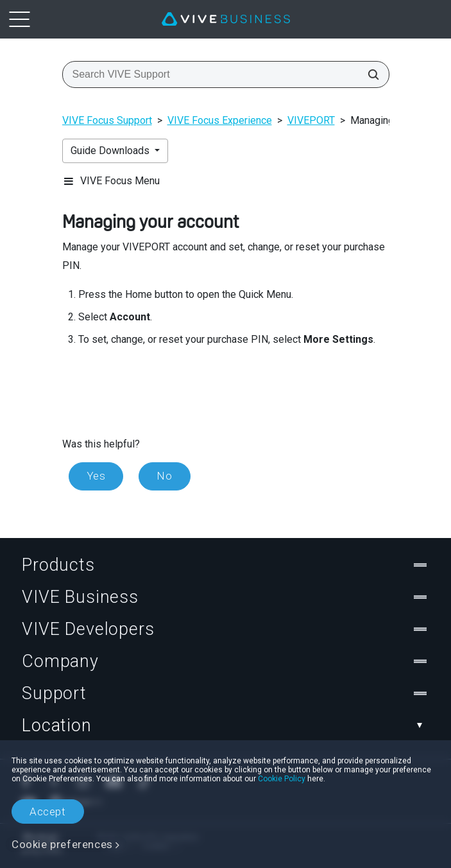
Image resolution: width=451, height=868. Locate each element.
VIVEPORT (311, 120)
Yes (96, 476)
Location (225, 725)
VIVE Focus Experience (220, 120)
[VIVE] (226, 19)
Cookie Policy (282, 779)
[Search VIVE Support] (370, 74)
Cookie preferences (62, 844)
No (164, 476)
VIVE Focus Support (107, 120)
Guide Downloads (111, 151)
